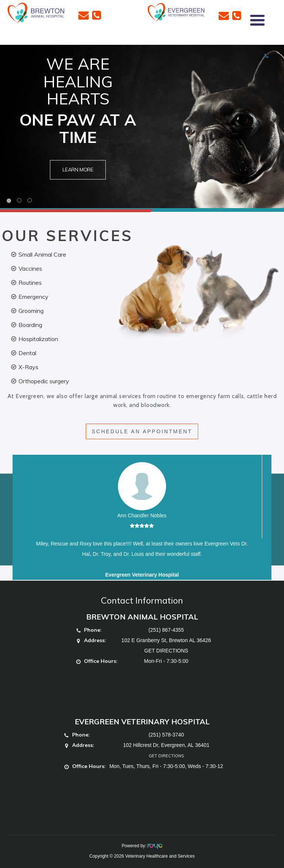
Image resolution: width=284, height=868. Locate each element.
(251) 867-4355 (166, 630)
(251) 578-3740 (166, 735)
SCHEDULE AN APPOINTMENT (142, 431)
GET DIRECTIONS (166, 651)
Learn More (78, 170)
